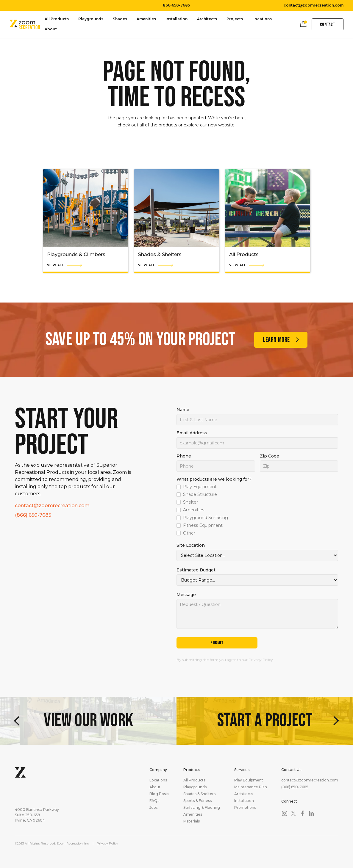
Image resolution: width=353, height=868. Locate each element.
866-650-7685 (176, 5)
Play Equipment (249, 780)
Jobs (153, 808)
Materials (192, 821)
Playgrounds (91, 19)
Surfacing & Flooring (202, 808)
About (51, 29)
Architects (207, 19)
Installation (176, 19)
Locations (262, 19)
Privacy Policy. (261, 660)
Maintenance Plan (251, 787)
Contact (328, 25)
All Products (57, 19)
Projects (235, 19)
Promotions (245, 808)
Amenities (146, 19)
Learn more (276, 340)
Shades (120, 19)
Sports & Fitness (197, 801)
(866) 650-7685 (33, 515)
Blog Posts (159, 794)
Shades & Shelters (199, 794)
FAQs (154, 801)
